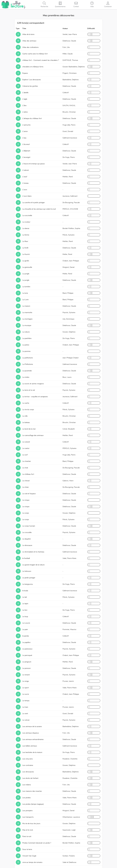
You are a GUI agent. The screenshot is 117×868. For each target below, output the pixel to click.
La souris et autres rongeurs (33, 384)
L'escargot (26, 157)
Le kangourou (28, 584)
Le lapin (25, 604)
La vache (26, 403)
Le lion (25, 610)
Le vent (25, 714)
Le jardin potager (29, 578)
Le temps (26, 701)
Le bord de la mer (29, 429)
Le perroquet (27, 655)
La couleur (26, 222)
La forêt (25, 248)
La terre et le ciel (29, 390)
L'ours (25, 190)
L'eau (24, 138)
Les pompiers (27, 811)
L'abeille (25, 93)
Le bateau (26, 422)
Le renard (26, 675)
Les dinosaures (28, 772)
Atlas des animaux (29, 41)
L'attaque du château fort (32, 118)
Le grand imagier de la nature (33, 565)
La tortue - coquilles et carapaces (35, 397)
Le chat (25, 468)
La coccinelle (27, 215)
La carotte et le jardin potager (34, 203)
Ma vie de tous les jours (31, 824)
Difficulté (91, 28)
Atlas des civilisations (30, 47)
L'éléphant (26, 151)
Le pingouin (27, 662)
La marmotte (27, 313)
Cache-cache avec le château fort (35, 54)
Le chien (26, 487)
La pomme (26, 351)
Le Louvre (26, 623)
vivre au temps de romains (32, 862)
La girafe (26, 261)
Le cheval (26, 481)
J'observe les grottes (30, 86)
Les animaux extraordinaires (33, 739)
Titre (24, 28)
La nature (26, 332)
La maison (26, 306)
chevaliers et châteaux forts (33, 67)
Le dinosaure (27, 545)
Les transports (28, 817)
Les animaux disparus (31, 733)
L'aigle (25, 99)
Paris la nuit (27, 836)
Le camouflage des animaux (33, 435)
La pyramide (27, 371)
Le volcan (26, 720)
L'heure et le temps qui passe (33, 164)
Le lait (25, 597)
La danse (26, 228)
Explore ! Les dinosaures (32, 80)
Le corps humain (29, 526)
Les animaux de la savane (32, 726)
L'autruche (26, 125)
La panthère (27, 338)
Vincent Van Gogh (29, 856)
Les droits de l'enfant (30, 778)
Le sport (26, 688)
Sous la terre (27, 849)
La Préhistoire (28, 364)
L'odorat (26, 170)
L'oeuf (25, 177)
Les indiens (27, 785)
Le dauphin (27, 539)
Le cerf (25, 455)
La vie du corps (28, 410)
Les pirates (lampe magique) (33, 804)
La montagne (27, 319)
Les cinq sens (28, 759)
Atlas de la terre (28, 34)
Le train (25, 707)
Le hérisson (27, 571)
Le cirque (26, 500)
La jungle (26, 274)
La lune (25, 293)
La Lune (25, 300)
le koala (25, 591)
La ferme (26, 235)
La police (26, 345)
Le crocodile (27, 532)
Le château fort (28, 474)
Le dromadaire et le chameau (33, 552)
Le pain (25, 629)
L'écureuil (26, 144)
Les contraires (28, 765)
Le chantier (27, 461)
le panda (26, 636)
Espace (25, 73)
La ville (25, 416)
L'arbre (25, 112)
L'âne (24, 106)
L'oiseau (25, 183)
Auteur (65, 28)
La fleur (25, 241)
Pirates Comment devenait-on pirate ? (37, 843)
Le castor (26, 448)
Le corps (26, 513)
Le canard (26, 442)
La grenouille (27, 267)
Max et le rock (28, 830)
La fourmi (26, 254)
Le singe (26, 681)
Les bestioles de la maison (32, 752)
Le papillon (26, 642)
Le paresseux (27, 649)
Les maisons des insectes (32, 791)
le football (26, 558)
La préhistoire (28, 358)
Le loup (25, 617)
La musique (27, 325)
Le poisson (27, 668)
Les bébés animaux (30, 746)
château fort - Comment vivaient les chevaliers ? (41, 60)
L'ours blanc (27, 196)
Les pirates (27, 798)
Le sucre (26, 694)
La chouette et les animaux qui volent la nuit (39, 209)
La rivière (26, 377)
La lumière (26, 287)
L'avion (25, 131)
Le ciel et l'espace (29, 494)
